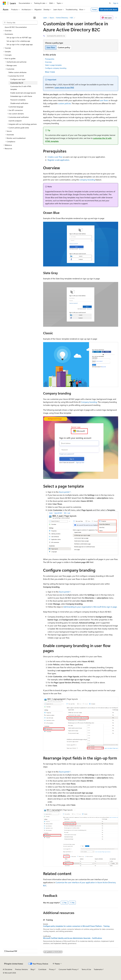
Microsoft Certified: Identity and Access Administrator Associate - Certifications (73, 938)
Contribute (42, 969)
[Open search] (110, 3)
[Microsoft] (4, 3)
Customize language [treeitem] (16, 107)
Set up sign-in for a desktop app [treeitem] (18, 41)
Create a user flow (55, 157)
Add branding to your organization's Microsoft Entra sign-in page (90, 607)
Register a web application (58, 160)
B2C (72, 18)
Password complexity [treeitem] (18, 100)
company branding (87, 180)
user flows (104, 100)
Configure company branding (56, 68)
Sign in (116, 3)
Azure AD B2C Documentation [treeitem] (16, 27)
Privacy (52, 969)
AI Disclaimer (8, 969)
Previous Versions (21, 969)
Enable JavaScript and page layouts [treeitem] (23, 93)
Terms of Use (86, 969)
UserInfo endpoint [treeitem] (15, 121)
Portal (94, 9)
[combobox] (20, 23)
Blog (32, 969)
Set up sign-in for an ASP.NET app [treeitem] (19, 37)
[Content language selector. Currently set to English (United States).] (14, 964)
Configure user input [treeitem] (18, 79)
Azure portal (64, 492)
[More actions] (116, 18)
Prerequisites (50, 59)
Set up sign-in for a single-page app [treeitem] (20, 44)
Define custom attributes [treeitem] (17, 72)
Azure (52, 18)
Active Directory (62, 18)
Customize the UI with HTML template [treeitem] (21, 88)
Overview (48, 62)
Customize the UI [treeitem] (17, 83)
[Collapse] (35, 18)
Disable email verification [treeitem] (19, 103)
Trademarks (98, 969)
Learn (45, 18)
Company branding (89, 402)
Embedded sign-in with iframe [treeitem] (21, 96)
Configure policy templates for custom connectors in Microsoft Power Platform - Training (76, 926)
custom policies (64, 103)
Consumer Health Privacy (68, 969)
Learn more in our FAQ (64, 87)
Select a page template (53, 65)
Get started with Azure (109, 9)
